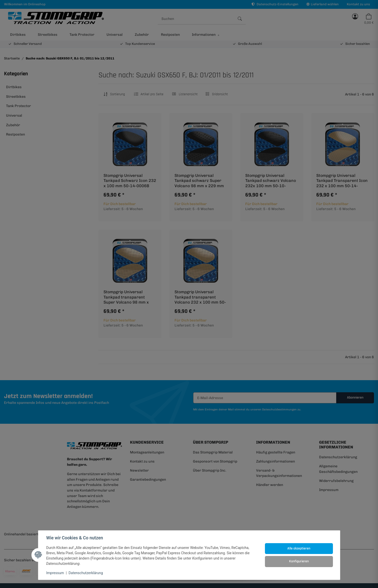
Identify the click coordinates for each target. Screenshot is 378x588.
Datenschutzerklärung (86, 573)
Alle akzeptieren (299, 548)
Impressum (55, 573)
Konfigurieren (299, 561)
